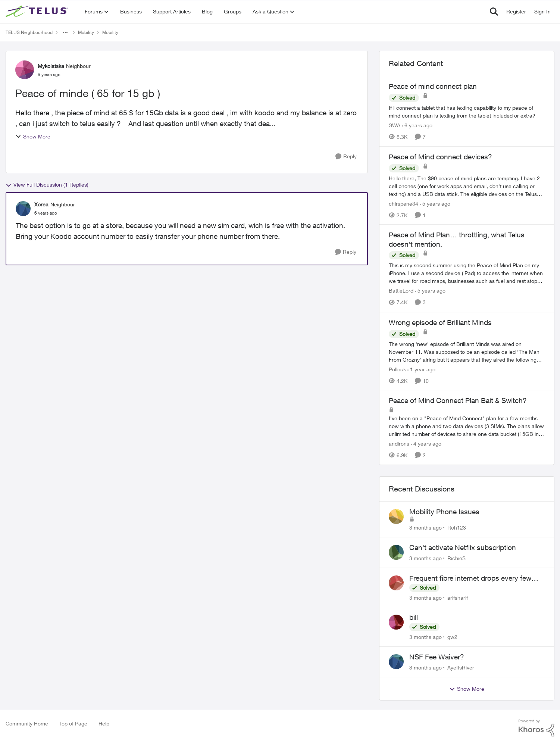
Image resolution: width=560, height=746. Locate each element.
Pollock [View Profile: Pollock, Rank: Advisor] (397, 369)
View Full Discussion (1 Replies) (47, 185)
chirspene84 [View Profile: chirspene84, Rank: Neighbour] (403, 203)
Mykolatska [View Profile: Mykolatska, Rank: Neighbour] (51, 66)
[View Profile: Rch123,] (396, 516)
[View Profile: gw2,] (396, 622)
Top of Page (73, 723)
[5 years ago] (435, 203)
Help (104, 723)
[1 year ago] (421, 369)
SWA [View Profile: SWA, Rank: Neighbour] (395, 125)
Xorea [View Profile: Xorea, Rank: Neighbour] (41, 204)
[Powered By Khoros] (536, 728)
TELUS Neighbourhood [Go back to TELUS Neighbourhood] (29, 32)
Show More (33, 136)
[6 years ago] (417, 125)
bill (414, 617)
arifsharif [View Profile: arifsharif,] (458, 597)
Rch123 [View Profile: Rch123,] (457, 527)
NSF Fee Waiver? (437, 657)
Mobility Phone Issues (444, 512)
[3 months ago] (426, 527)
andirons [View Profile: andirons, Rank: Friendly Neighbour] (399, 444)
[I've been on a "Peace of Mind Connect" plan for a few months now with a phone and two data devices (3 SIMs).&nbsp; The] (467, 426)
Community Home (27, 723)
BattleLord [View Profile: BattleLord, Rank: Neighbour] (401, 291)
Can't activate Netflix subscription (463, 547)
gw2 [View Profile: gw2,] (452, 637)
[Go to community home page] (38, 12)
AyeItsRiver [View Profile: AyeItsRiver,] (461, 667)
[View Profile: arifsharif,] (396, 583)
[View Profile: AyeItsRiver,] (396, 662)
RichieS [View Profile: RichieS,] (456, 558)
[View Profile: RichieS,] (396, 552)
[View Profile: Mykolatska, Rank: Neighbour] (25, 70)
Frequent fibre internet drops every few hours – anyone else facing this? (470, 578)
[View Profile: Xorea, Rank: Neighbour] (23, 209)
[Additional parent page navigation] (65, 32)
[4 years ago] (426, 444)
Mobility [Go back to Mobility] (86, 32)
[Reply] (346, 157)
